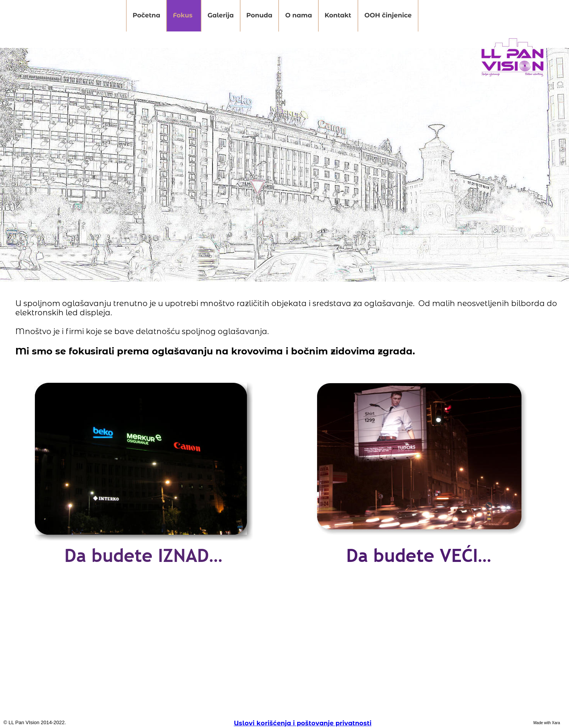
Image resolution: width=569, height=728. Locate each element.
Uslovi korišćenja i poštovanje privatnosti (303, 723)
